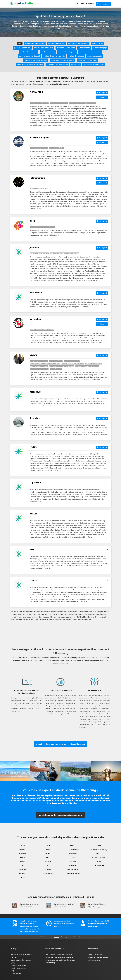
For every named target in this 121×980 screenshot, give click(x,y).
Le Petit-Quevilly (73, 850)
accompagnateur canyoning (35, 44)
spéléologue (75, 64)
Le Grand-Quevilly (48, 873)
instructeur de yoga (100, 48)
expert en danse (97, 44)
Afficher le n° (102, 97)
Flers (48, 858)
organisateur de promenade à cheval (30, 64)
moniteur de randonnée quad (30, 56)
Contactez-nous (16, 973)
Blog (13, 971)
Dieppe (22, 877)
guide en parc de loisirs (22, 48)
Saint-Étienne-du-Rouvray (99, 850)
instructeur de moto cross (66, 48)
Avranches (22, 854)
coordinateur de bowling (56, 44)
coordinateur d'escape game (78, 44)
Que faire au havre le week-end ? (64, 904)
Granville (48, 862)
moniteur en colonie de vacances (36, 60)
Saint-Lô (99, 854)
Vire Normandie (99, 865)
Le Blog (80, 4)
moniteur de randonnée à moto (90, 52)
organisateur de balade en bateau (62, 60)
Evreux (48, 850)
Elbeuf (48, 846)
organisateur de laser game (87, 60)
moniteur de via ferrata (76, 56)
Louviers (73, 862)
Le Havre (73, 846)
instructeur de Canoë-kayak (44, 48)
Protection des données (18, 965)
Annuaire (14, 955)
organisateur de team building (57, 64)
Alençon (22, 846)
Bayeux (22, 858)
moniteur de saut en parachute (54, 56)
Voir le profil (102, 93)
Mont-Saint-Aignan (73, 869)
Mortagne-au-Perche (73, 873)
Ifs (48, 865)
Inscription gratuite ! (103, 4)
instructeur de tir (84, 48)
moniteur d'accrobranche (28, 52)
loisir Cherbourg (50, 963)
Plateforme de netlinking (19, 968)
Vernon (99, 862)
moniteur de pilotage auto (67, 52)
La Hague (48, 869)
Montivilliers (73, 865)
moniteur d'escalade (95, 56)
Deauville (22, 873)
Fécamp (48, 854)
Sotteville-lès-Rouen (99, 858)
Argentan (22, 850)
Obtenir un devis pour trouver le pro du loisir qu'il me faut (61, 744)
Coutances (22, 869)
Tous (20, 44)
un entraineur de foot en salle (93, 64)
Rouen (99, 846)
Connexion (90, 4)
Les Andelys (73, 854)
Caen (22, 865)
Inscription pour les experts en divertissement (60, 815)
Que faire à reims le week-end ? (30, 904)
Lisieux (73, 858)
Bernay (22, 862)
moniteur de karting (48, 52)
